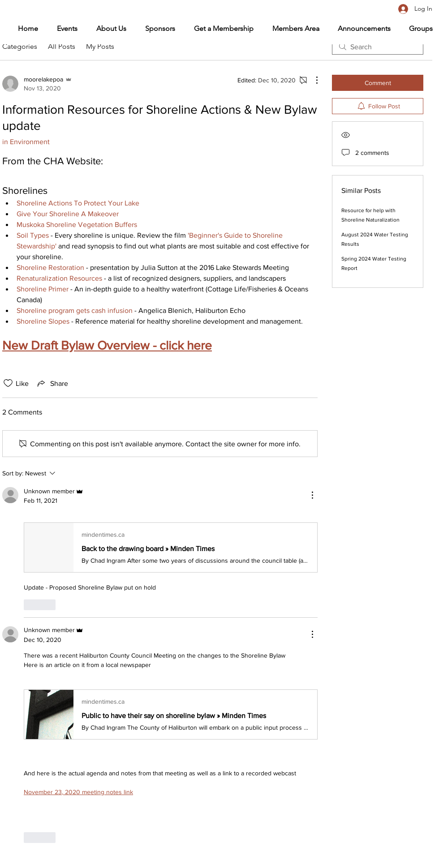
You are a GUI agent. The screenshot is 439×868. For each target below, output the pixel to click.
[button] (291, 29)
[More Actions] (312, 80)
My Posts (100, 46)
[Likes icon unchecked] (8, 383)
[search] (378, 47)
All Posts (62, 46)
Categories (20, 46)
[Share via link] (52, 383)
